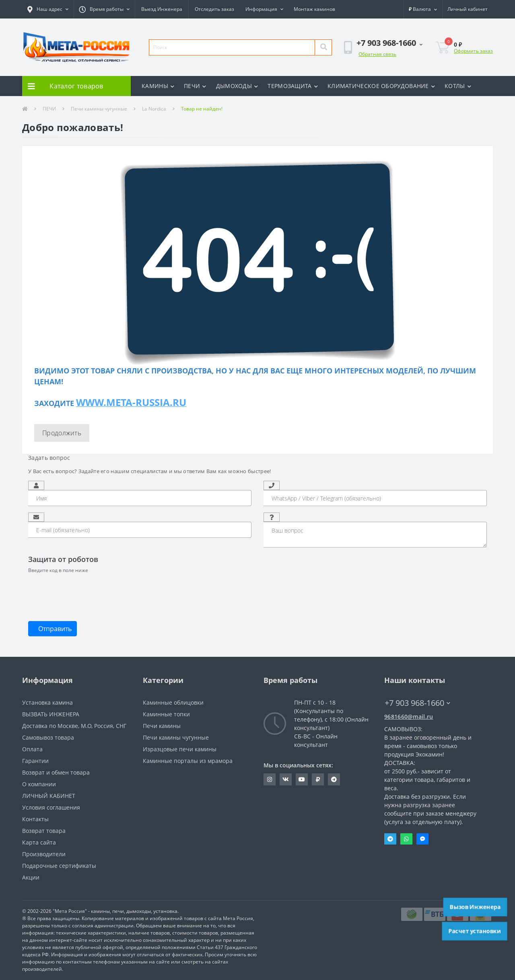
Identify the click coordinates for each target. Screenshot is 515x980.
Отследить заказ (214, 9)
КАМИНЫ (158, 86)
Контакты (35, 819)
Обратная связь (377, 54)
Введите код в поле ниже (58, 570)
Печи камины (162, 726)
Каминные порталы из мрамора (188, 761)
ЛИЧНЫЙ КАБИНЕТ (49, 796)
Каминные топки (166, 714)
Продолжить (62, 433)
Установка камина (47, 702)
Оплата (32, 749)
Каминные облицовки (173, 702)
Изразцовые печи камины (180, 749)
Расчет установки (475, 931)
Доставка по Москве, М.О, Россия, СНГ (74, 726)
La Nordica (154, 109)
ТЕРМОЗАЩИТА (293, 86)
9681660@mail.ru (409, 717)
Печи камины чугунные (99, 109)
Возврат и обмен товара (56, 772)
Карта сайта (39, 842)
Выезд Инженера (162, 9)
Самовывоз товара (48, 737)
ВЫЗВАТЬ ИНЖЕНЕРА (51, 714)
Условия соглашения (51, 807)
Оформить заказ (473, 51)
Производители (44, 854)
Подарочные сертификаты (59, 866)
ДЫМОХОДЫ (237, 86)
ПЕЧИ (195, 86)
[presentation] (89, 593)
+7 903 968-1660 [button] (417, 703)
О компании (39, 784)
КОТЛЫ (458, 86)
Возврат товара (44, 831)
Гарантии (35, 761)
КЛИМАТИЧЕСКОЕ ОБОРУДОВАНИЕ (381, 86)
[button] (48, 9)
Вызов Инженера (475, 907)
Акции (31, 877)
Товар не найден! (202, 109)
